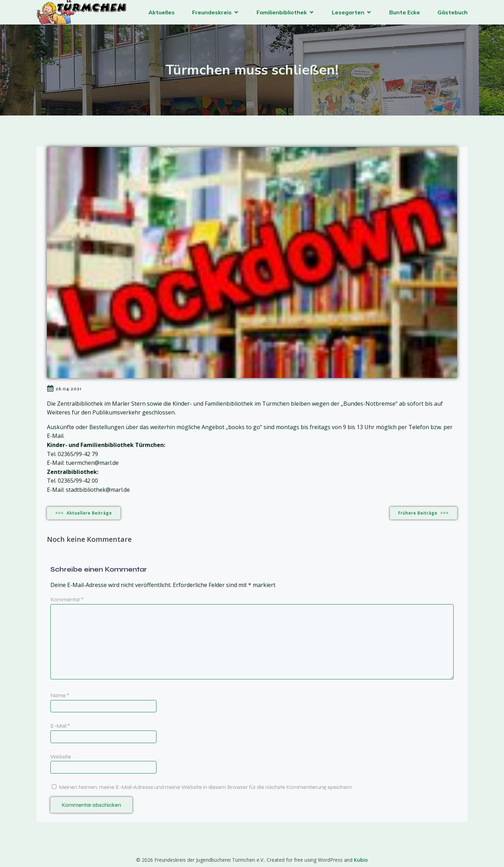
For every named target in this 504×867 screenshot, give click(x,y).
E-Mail (60, 726)
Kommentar (67, 599)
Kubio (361, 860)
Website (61, 757)
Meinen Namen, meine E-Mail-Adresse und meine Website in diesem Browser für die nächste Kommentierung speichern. (206, 787)
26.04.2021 (64, 389)
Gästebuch (453, 12)
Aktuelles (162, 12)
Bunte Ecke (405, 12)
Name (60, 695)
